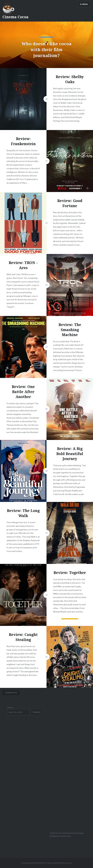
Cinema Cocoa (15, 17)
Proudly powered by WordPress (33, 863)
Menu (85, 4)
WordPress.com (65, 863)
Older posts (11, 693)
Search (10, 707)
